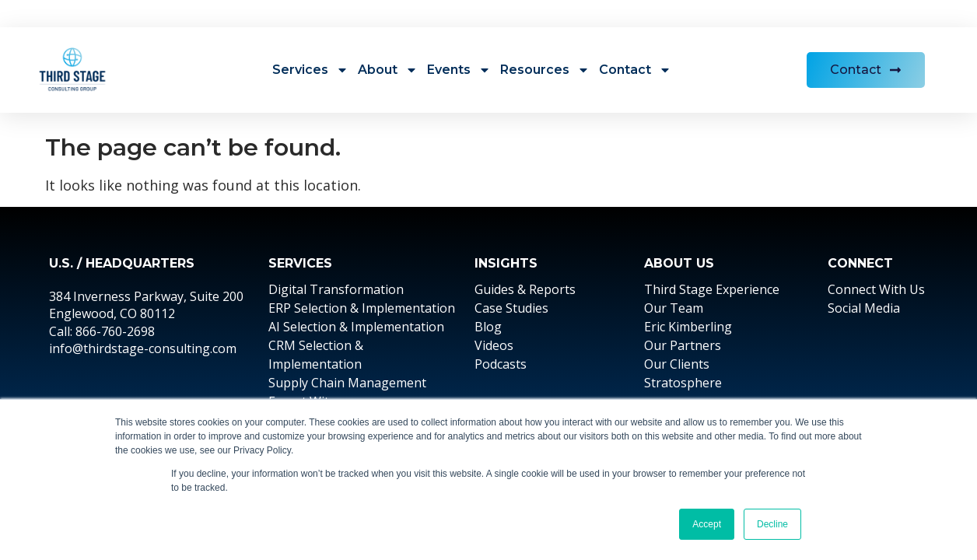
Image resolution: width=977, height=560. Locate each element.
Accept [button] (707, 524)
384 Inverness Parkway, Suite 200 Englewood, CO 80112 (146, 305)
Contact (635, 70)
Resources (545, 70)
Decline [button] (772, 524)
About (388, 70)
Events (459, 70)
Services (310, 70)
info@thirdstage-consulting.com (143, 348)
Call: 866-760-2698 (102, 331)
